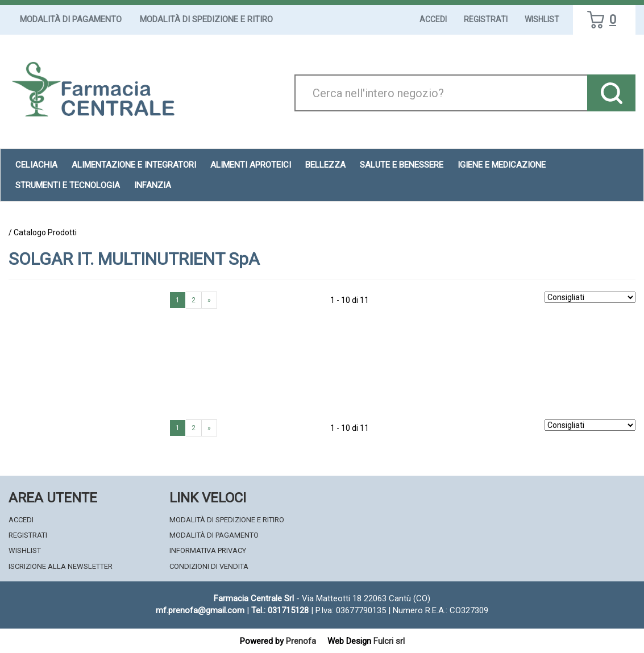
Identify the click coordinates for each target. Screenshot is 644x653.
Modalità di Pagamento (71, 19)
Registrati (486, 19)
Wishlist (542, 19)
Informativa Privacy (208, 550)
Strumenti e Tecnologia (68, 185)
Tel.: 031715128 (280, 610)
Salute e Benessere (402, 165)
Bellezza (325, 165)
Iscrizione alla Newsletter (61, 566)
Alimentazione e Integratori (134, 165)
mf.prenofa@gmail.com (200, 610)
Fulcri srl (389, 641)
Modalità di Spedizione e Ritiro (206, 19)
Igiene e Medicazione (502, 165)
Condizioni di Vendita (209, 566)
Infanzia (153, 185)
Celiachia (36, 165)
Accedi (433, 19)
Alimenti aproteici (251, 165)
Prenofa (301, 641)
